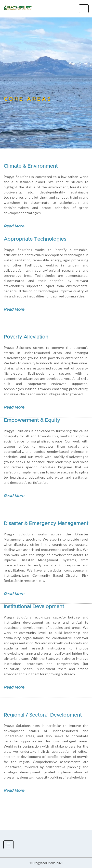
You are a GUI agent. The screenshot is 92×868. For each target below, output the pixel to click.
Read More (14, 226)
